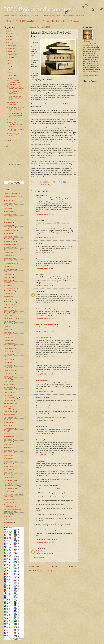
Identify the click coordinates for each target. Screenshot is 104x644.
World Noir (7, 517)
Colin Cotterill (8, 266)
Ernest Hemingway (10, 288)
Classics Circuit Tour (10, 264)
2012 (8, 40)
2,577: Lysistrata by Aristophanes (13, 93)
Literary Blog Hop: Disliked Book (53, 418)
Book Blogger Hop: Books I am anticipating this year (16, 88)
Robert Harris (8, 450)
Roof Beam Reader (42, 338)
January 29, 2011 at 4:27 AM (45, 554)
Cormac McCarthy (9, 269)
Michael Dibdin (8, 409)
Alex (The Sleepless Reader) (45, 324)
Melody (38, 274)
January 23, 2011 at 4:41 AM (45, 420)
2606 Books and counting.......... (45, 9)
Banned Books (8, 239)
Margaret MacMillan (10, 403)
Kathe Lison (7, 382)
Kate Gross (7, 379)
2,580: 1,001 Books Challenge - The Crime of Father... (15, 125)
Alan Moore (7, 209)
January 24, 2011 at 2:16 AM (45, 434)
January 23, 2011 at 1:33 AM (45, 374)
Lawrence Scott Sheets (11, 390)
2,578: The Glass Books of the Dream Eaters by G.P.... (15, 109)
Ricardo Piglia (8, 442)
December (11, 45)
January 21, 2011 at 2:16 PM (45, 303)
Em (37, 363)
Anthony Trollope (9, 228)
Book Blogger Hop (9, 242)
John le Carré (8, 360)
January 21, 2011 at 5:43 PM (45, 357)
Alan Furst (7, 206)
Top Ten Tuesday (9, 489)
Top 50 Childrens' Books (11, 486)
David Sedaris (8, 280)
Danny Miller (8, 275)
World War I (7, 519)
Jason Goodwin (9, 346)
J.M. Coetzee (8, 335)
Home (9, 21)
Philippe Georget (9, 428)
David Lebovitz (8, 277)
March (10, 72)
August (10, 57)
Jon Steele (7, 368)
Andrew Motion (8, 217)
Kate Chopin (8, 376)
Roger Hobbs (8, 456)
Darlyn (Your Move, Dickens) (45, 309)
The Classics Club (9, 480)
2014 (8, 34)
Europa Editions (9, 291)
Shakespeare (8, 464)
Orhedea (39, 548)
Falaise (38, 461)
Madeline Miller (9, 401)
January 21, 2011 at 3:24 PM (45, 318)
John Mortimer (8, 362)
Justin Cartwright (9, 373)
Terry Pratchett (8, 478)
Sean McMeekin (9, 458)
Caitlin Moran (8, 253)
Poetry (6, 431)
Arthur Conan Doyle (10, 236)
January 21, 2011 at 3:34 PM (45, 331)
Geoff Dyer (7, 307)
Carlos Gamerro (9, 255)
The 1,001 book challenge (27, 21)
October (10, 51)
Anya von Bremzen (10, 231)
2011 (8, 43)
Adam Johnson (8, 200)
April (9, 69)
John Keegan (8, 357)
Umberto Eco (8, 497)
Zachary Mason (9, 522)
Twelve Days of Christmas (12, 494)
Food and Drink (9, 294)
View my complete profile (91, 76)
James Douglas (9, 340)
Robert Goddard (9, 447)
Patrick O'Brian (8, 423)
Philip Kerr (7, 425)
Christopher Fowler (10, 261)
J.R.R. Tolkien (8, 338)
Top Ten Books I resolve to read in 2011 (15, 130)
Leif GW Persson (9, 393)
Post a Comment (39, 558)
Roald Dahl (7, 445)
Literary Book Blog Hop (43, 185)
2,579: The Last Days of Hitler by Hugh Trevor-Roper (15, 115)
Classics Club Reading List (55, 21)
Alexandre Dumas (9, 214)
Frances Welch (8, 296)
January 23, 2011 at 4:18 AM (45, 391)
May (9, 66)
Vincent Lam (8, 502)
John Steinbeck (9, 365)
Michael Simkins (9, 414)
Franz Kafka (8, 299)
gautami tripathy (41, 397)
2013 (8, 37)
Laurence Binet (9, 387)
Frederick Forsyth (9, 302)
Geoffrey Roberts (9, 310)
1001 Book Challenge (10, 193)
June (9, 63)
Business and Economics (12, 250)
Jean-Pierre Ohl (9, 349)
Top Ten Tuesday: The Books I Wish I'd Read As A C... (15, 98)
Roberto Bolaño (9, 453)
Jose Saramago (9, 371)
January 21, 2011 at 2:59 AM (45, 268)
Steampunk (7, 472)
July (9, 60)
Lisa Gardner (8, 395)
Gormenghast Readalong (12, 318)
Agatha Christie (9, 203)
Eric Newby (7, 285)
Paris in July (8, 420)
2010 (8, 140)
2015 (8, 31)
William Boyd (8, 514)
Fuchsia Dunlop (9, 305)
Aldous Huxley (8, 211)
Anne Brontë (8, 222)
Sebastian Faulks (9, 461)
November (11, 48)
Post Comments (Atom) (45, 571)
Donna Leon (8, 283)
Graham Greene (9, 321)
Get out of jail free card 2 (15, 120)
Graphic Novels (9, 324)
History (6, 327)
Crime (6, 272)
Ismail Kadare (8, 332)
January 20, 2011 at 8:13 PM (45, 253)
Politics (6, 434)
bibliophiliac (40, 380)
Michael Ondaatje (9, 412)
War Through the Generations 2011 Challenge (13, 506)
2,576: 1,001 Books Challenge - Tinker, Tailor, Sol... (14, 82)
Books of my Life (9, 247)
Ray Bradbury (8, 439)
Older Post (74, 567)
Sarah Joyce (40, 427)
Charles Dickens (9, 258)
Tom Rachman (8, 483)
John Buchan (8, 351)
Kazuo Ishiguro (8, 384)
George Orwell (8, 313)
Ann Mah (7, 220)
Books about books (10, 244)
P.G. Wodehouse (9, 417)
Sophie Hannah (9, 467)
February (11, 75)
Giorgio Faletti (8, 316)
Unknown (39, 292)
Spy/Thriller (7, 469)
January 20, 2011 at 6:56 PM (45, 237)
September (11, 54)
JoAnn (38, 244)
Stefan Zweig (8, 475)
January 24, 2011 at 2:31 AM (45, 455)
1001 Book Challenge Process (13, 196)
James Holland (8, 343)
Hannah (38, 220)
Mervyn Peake (8, 406)
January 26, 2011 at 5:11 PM (45, 542)
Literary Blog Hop (33, 47)
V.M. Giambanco (9, 500)
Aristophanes (8, 233)
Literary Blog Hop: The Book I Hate (14, 103)
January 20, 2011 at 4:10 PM (45, 214)
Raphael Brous (8, 436)
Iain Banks (7, 329)
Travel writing (8, 491)
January (10, 78)
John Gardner (8, 354)
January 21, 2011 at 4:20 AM (45, 285)
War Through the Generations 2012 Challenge (13, 510)
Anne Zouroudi (8, 225)
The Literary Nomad (42, 440)
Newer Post (34, 567)
